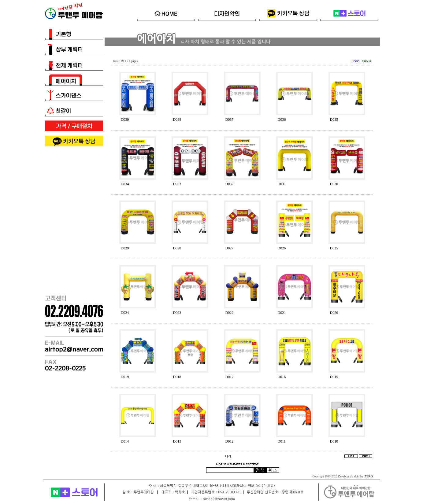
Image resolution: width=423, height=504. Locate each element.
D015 (334, 377)
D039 (125, 120)
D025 (334, 248)
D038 (177, 120)
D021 (282, 313)
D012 (230, 441)
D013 (177, 441)
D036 (282, 120)
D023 (177, 313)
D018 (177, 377)
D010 (334, 441)
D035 (334, 120)
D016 (282, 377)
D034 (125, 184)
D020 (334, 313)
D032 (230, 184)
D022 (230, 313)
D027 (230, 248)
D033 (177, 184)
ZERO (369, 476)
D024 (125, 313)
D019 (125, 377)
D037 (230, 120)
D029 (125, 248)
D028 (177, 248)
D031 (282, 184)
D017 (230, 377)
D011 (282, 441)
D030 (334, 184)
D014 (125, 441)
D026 (282, 248)
